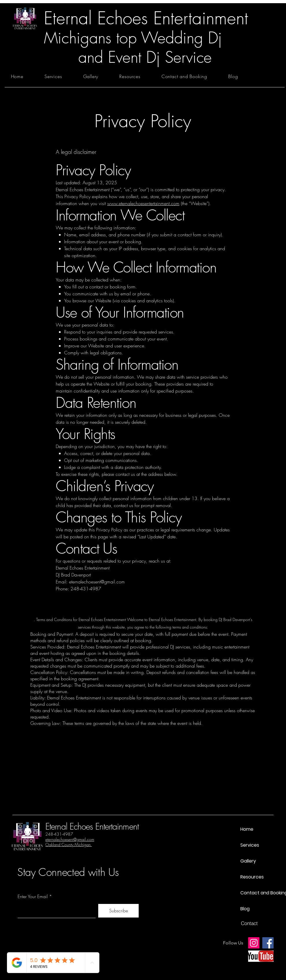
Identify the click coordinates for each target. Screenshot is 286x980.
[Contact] (249, 923)
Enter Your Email (33, 896)
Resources (252, 877)
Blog (245, 909)
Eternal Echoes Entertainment (92, 826)
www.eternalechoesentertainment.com (143, 203)
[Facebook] (268, 943)
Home (247, 829)
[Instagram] (254, 943)
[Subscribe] (118, 911)
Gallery (248, 861)
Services (250, 845)
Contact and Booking (261, 893)
